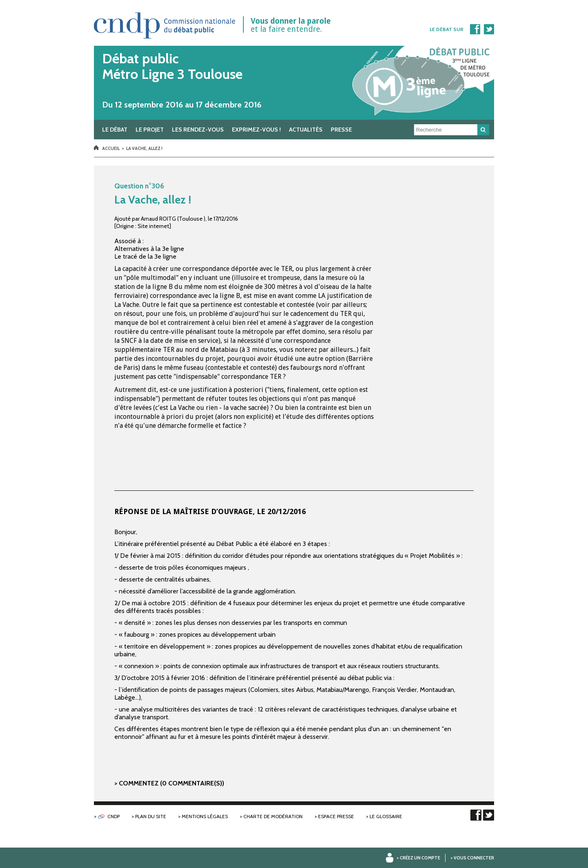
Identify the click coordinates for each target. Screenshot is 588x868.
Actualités (306, 130)
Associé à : (129, 241)
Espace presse (336, 816)
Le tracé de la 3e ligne (145, 256)
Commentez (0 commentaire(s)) (171, 783)
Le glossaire (386, 816)
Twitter (489, 29)
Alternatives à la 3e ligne (149, 249)
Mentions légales (205, 816)
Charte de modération (273, 816)
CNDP (114, 816)
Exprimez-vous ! (256, 130)
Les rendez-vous (198, 130)
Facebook (475, 29)
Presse (341, 130)
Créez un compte (420, 858)
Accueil (111, 148)
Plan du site (151, 816)
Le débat (115, 130)
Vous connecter (474, 858)
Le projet (150, 130)
